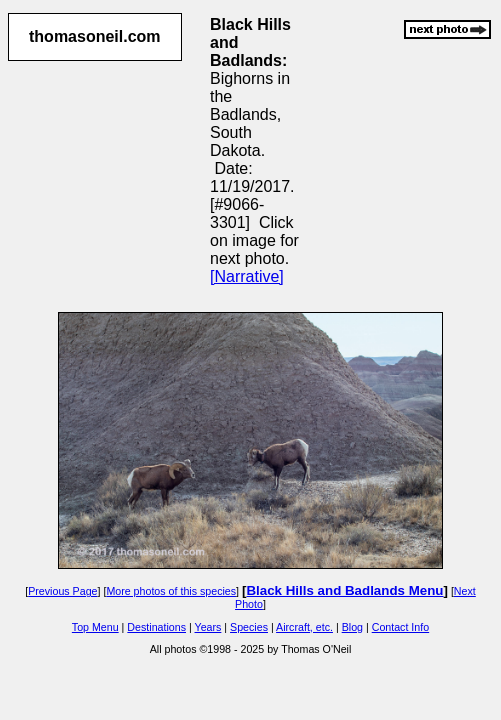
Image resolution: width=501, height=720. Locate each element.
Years (208, 627)
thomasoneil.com (95, 36)
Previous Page (62, 591)
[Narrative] (247, 276)
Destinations (156, 627)
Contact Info (400, 627)
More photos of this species (171, 591)
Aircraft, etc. (304, 627)
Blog (352, 627)
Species (249, 627)
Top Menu (95, 627)
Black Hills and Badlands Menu (344, 590)
